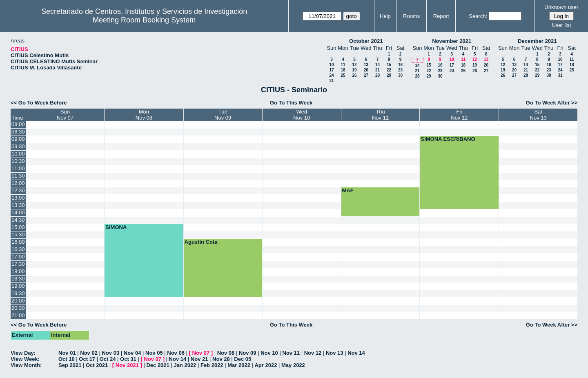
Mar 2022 (239, 365)
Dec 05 (243, 359)
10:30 (18, 161)
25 (343, 75)
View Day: (23, 353)
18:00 (18, 271)
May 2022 (293, 365)
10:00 (18, 154)
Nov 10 (269, 353)
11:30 (18, 176)
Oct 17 (87, 359)
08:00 (18, 124)
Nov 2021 (127, 365)
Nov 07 (201, 353)
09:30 (18, 146)
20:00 (18, 301)
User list (561, 25)
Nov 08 (226, 353)
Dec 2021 (158, 365)
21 (378, 70)
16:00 (18, 242)
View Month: (26, 365)
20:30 (18, 308)
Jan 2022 (185, 365)
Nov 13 (335, 353)
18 (343, 70)
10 (331, 65)
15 (389, 65)
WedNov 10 (302, 115)
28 (378, 75)
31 (331, 81)
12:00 (18, 183)
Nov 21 (199, 359)
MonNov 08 (144, 115)
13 (366, 65)
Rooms (411, 16)
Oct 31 (128, 359)
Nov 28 (221, 359)
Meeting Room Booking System (144, 20)
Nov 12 (313, 353)
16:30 (18, 249)
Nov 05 (154, 353)
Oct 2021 (97, 365)
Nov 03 (111, 353)
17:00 (18, 257)
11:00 (18, 168)
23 (400, 70)
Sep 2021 (70, 365)
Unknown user (561, 7)
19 (354, 70)
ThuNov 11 (380, 115)
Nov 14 (356, 353)
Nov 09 (248, 353)
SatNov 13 (538, 115)
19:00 (18, 286)
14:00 (18, 212)
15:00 (18, 227)
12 (354, 65)
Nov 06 (176, 353)
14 (378, 65)
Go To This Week (291, 103)
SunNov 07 (65, 115)
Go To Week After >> (552, 103)
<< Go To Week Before (39, 103)
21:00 (18, 315)
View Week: (25, 359)
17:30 (18, 264)
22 (389, 70)
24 (331, 75)
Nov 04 (133, 353)
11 (343, 65)
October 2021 (366, 41)
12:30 (18, 190)
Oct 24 (108, 359)
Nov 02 (89, 353)
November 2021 (452, 41)
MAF (348, 190)
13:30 (18, 205)
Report (441, 16)
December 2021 (537, 41)
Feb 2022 (212, 365)
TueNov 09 (223, 115)
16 (400, 65)
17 (331, 70)
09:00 (18, 139)
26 (354, 75)
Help (385, 16)
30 (400, 75)
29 (389, 75)
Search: (478, 16)
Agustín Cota (201, 242)
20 (366, 70)
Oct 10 (67, 359)
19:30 (18, 293)
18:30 (18, 279)
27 (366, 75)
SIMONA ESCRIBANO (448, 139)
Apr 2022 (266, 365)
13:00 (18, 198)
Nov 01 (67, 353)
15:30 (18, 235)
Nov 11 (291, 353)
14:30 (18, 220)
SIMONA (116, 227)
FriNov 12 (459, 115)
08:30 (18, 132)
